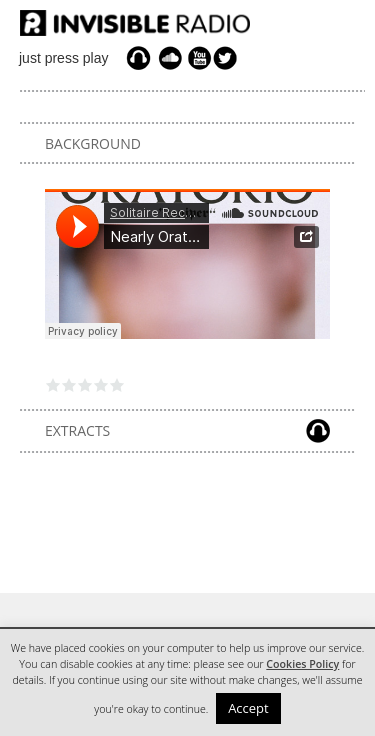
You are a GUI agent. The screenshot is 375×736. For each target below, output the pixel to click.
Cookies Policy (302, 664)
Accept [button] (248, 708)
